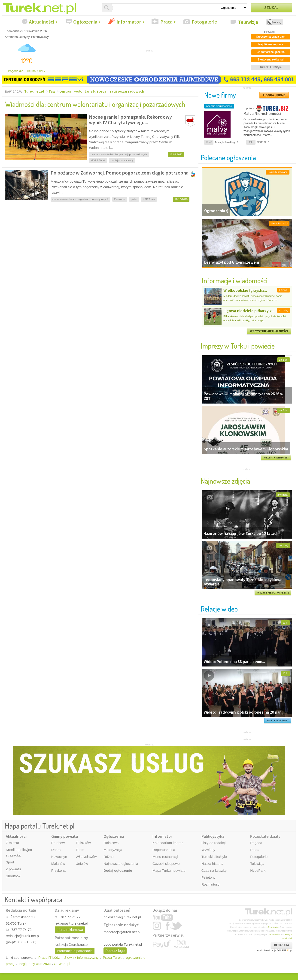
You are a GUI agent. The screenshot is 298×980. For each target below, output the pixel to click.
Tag (52, 91)
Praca (166, 22)
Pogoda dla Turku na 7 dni (27, 71)
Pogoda (256, 843)
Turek (80, 850)
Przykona (59, 870)
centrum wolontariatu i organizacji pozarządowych (102, 91)
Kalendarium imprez (168, 843)
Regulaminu (274, 927)
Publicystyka (213, 836)
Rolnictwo (111, 843)
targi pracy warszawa (35, 964)
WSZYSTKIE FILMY (278, 721)
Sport (10, 862)
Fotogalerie (204, 22)
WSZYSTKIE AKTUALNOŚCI (269, 331)
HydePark (258, 870)
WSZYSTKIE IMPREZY (276, 458)
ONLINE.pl (284, 950)
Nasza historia (212, 864)
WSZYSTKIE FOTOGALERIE (273, 593)
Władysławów (86, 857)
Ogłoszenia (85, 22)
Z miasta (12, 843)
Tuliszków (83, 843)
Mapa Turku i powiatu (169, 870)
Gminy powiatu (65, 836)
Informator (129, 22)
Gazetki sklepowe (166, 864)
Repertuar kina (164, 850)
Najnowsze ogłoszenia (121, 864)
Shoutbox (13, 876)
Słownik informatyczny (81, 957)
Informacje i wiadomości (235, 280)
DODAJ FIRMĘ (276, 95)
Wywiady (208, 850)
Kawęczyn (59, 857)
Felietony (208, 877)
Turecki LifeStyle (214, 857)
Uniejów (82, 864)
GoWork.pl (62, 964)
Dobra (56, 850)
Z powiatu (13, 869)
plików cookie (274, 935)
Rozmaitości (211, 884)
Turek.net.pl (34, 91)
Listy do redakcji (214, 843)
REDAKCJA (281, 945)
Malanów (58, 864)
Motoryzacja (113, 850)
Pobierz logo (115, 951)
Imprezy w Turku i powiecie (238, 346)
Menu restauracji (165, 857)
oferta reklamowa (70, 930)
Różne (108, 857)
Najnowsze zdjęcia (225, 481)
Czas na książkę (214, 870)
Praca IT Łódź (49, 957)
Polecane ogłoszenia (228, 157)
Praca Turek (112, 957)
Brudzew (58, 843)
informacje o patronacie (75, 951)
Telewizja (248, 22)
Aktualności (41, 22)
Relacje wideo (219, 609)
